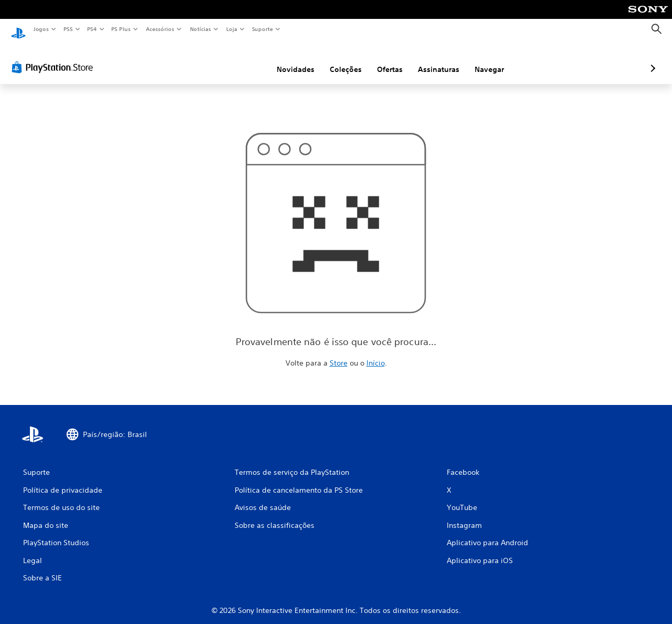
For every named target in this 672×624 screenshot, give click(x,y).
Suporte (262, 29)
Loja (232, 29)
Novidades (240, 59)
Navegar (434, 59)
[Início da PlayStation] (18, 29)
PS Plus (121, 29)
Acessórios (160, 29)
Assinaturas (383, 59)
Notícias (200, 29)
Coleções (290, 59)
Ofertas (334, 59)
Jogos (41, 29)
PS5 (68, 29)
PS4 (92, 29)
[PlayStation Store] (55, 57)
